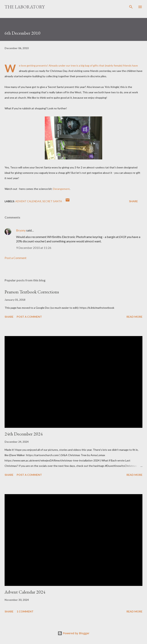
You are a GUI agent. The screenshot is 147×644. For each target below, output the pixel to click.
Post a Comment (16, 258)
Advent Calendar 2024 (25, 592)
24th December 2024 (24, 434)
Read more (134, 317)
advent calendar (28, 201)
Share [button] (133, 201)
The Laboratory (25, 7)
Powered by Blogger (73, 633)
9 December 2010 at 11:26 (34, 248)
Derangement (61, 189)
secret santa (52, 201)
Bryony (21, 230)
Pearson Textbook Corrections (32, 292)
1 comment (25, 611)
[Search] (131, 7)
